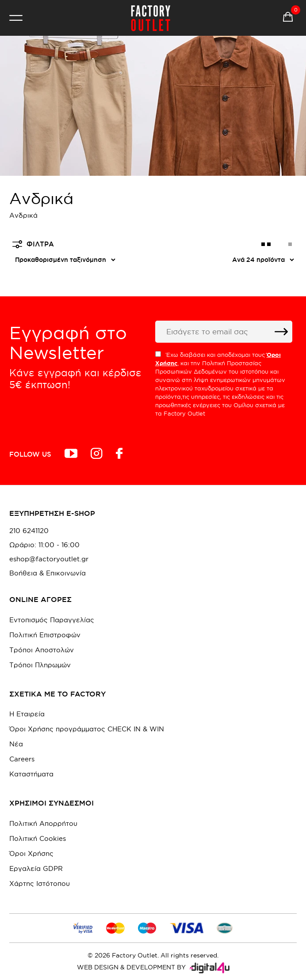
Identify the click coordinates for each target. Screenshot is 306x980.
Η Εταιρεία (27, 714)
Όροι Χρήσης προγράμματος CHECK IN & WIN (87, 729)
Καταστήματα (31, 774)
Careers (22, 759)
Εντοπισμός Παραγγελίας (52, 620)
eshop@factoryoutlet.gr (49, 559)
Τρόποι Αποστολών (42, 650)
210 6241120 (29, 531)
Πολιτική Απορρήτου (43, 823)
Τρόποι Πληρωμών (40, 665)
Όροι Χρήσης (31, 853)
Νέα (16, 744)
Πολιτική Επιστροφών (45, 635)
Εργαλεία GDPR (36, 868)
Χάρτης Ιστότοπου (40, 884)
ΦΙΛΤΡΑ (33, 244)
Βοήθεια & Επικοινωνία (48, 573)
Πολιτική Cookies (38, 838)
